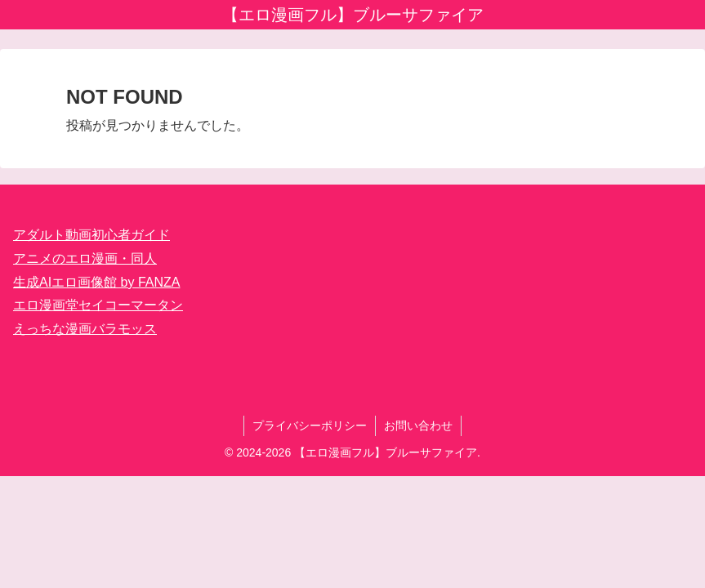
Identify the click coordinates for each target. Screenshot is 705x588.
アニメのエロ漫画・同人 (85, 258)
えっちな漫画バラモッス (85, 329)
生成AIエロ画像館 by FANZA (96, 282)
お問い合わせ (418, 425)
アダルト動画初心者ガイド (91, 235)
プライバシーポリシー (310, 425)
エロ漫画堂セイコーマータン (98, 305)
